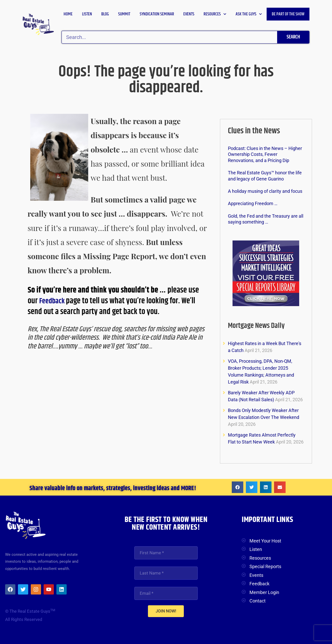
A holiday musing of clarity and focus (265, 191)
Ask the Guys (249, 14)
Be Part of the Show (288, 14)
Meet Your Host (265, 541)
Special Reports (265, 566)
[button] (238, 487)
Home (68, 14)
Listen (87, 14)
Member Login (264, 592)
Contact (258, 601)
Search (293, 37)
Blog (105, 14)
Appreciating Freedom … (253, 203)
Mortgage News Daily (259, 325)
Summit (124, 14)
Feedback (54, 301)
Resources (215, 14)
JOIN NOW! (166, 612)
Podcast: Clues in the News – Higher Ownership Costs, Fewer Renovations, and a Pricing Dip (265, 154)
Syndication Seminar (157, 14)
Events (189, 14)
